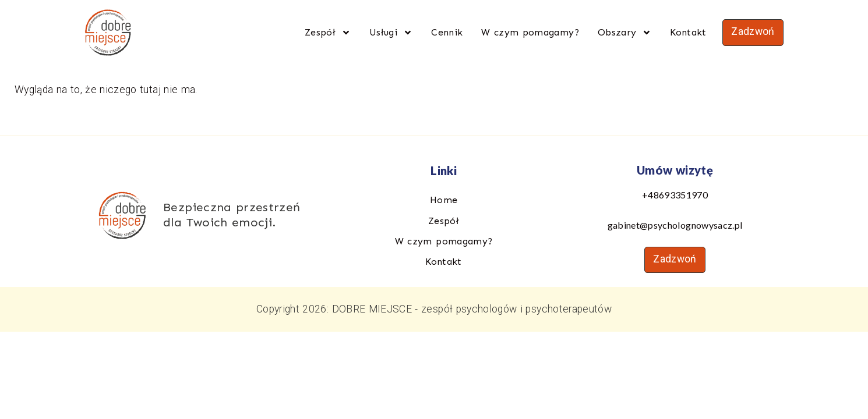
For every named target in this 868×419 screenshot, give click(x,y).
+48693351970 (675, 195)
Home (444, 200)
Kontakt (688, 32)
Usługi (391, 33)
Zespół (328, 33)
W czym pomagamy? (530, 32)
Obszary (624, 33)
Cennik (447, 32)
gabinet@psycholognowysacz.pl (675, 225)
